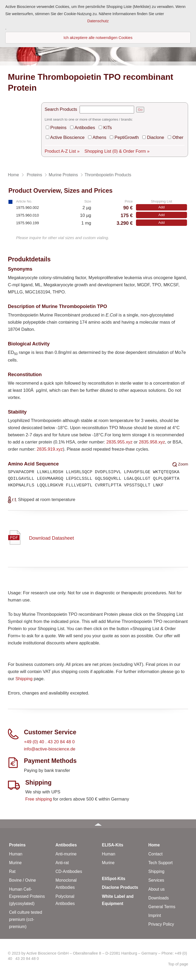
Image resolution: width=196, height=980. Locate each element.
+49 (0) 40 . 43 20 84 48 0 (49, 742)
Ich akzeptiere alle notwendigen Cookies (98, 38)
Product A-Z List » (62, 151)
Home (154, 845)
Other (178, 137)
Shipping (24, 679)
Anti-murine (66, 854)
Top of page (178, 964)
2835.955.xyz (119, 442)
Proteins (58, 128)
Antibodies (85, 128)
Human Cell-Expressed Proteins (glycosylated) (27, 896)
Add (162, 207)
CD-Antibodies (69, 871)
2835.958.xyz (152, 442)
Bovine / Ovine (22, 880)
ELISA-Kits (113, 845)
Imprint (155, 915)
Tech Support (161, 863)
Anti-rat (62, 863)
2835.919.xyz (50, 449)
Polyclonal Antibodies (65, 900)
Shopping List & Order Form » (117, 151)
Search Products (61, 109)
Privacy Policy (161, 924)
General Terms (162, 907)
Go (140, 110)
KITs (108, 128)
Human (16, 854)
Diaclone (156, 137)
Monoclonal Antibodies (66, 884)
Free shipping (38, 799)
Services (156, 880)
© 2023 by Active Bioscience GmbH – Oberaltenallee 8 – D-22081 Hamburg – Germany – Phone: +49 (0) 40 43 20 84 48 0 (97, 956)
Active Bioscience (67, 137)
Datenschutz (98, 21)
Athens (99, 137)
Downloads (159, 898)
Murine (15, 863)
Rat (12, 871)
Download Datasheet (52, 538)
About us (157, 889)
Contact (156, 854)
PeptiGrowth (127, 137)
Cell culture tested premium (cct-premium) (26, 919)
